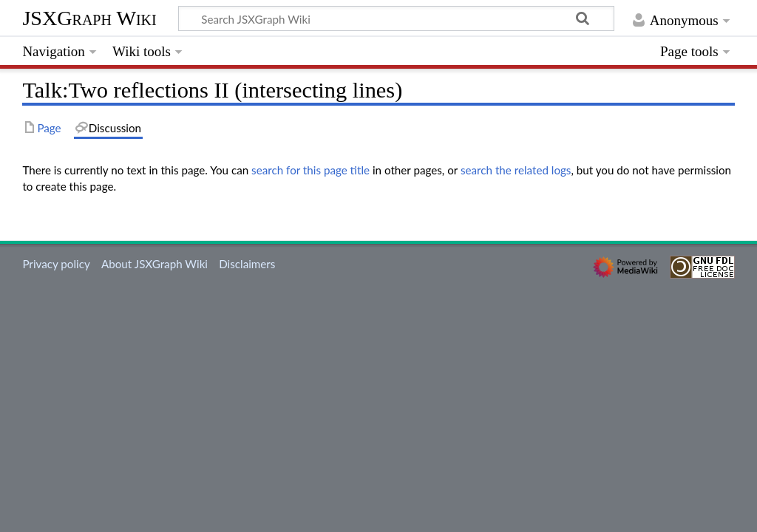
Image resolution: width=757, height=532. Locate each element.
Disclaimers (247, 264)
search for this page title (310, 170)
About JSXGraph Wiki (155, 264)
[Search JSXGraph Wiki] (396, 18)
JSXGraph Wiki (89, 18)
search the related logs (516, 170)
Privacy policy (56, 264)
